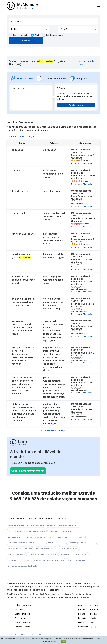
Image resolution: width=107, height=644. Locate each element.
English (81, 605)
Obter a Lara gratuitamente (28, 471)
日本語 (93, 618)
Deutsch (82, 622)
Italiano (82, 609)
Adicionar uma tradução (22, 136)
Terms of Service (23, 627)
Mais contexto (19, 35)
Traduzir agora (76, 105)
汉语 (92, 622)
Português (95, 609)
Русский (94, 614)
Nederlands (83, 627)
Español (82, 614)
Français (82, 618)
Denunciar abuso (22, 614)
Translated (22, 622)
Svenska (94, 605)
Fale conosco (21, 618)
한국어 (93, 627)
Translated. (84, 597)
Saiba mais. (52, 641)
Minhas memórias (53, 35)
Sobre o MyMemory (24, 605)
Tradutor (19, 609)
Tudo (35, 35)
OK (64, 641)
